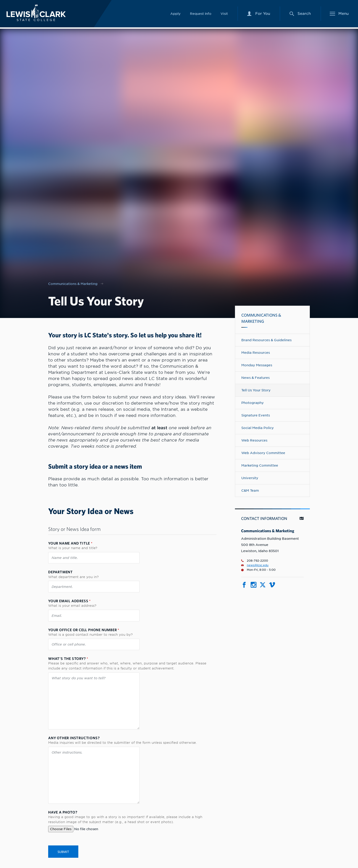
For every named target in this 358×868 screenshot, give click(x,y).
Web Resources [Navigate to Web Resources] (254, 440)
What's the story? (68, 659)
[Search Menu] (300, 14)
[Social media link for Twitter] (263, 586)
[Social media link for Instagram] (254, 586)
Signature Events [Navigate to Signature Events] (256, 415)
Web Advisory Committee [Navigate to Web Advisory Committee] (263, 453)
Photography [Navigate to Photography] (253, 403)
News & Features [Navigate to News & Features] (255, 378)
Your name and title (70, 543)
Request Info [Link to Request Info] (201, 14)
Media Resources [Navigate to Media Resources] (256, 353)
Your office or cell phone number (84, 630)
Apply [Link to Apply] (175, 14)
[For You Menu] (258, 14)
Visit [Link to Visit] (224, 14)
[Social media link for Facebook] (244, 586)
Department (61, 572)
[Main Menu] (339, 14)
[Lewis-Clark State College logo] (39, 14)
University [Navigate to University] (250, 478)
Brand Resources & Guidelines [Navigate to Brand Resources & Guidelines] (266, 340)
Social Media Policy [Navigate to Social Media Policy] (258, 428)
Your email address (70, 601)
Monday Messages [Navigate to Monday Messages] (257, 365)
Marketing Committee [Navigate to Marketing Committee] (260, 465)
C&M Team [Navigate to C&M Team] (250, 490)
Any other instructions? (74, 738)
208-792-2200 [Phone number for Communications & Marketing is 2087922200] (255, 561)
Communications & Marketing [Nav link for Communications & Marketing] (73, 284)
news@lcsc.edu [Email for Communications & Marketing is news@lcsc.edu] (255, 565)
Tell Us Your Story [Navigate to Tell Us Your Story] (256, 390)
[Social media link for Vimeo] (272, 586)
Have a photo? (63, 812)
